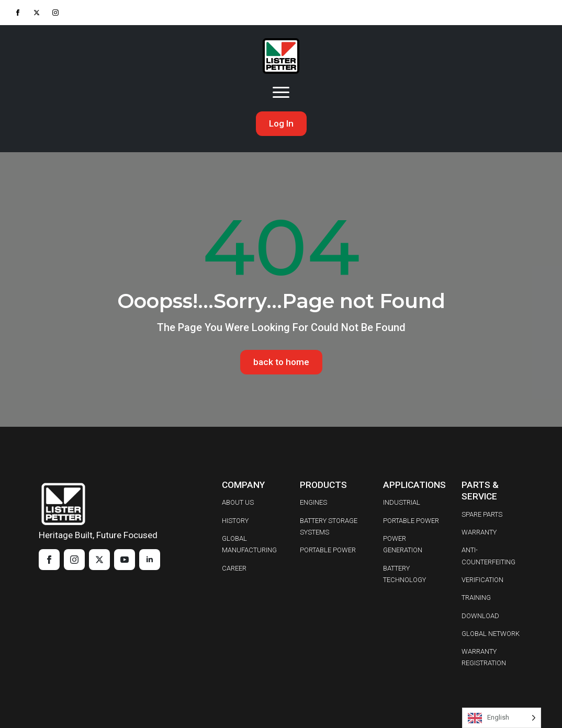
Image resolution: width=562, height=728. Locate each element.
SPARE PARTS (482, 514)
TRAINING (476, 598)
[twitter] (37, 13)
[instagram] (55, 13)
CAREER (234, 568)
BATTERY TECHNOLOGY (404, 574)
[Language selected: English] (502, 718)
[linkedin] (150, 560)
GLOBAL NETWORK (491, 634)
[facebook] (18, 13)
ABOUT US (238, 502)
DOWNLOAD (480, 616)
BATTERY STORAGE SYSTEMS (329, 526)
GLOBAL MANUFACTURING (249, 544)
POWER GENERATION (403, 544)
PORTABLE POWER (328, 550)
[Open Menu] (281, 93)
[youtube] (125, 560)
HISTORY (235, 521)
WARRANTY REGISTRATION (484, 657)
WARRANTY (479, 532)
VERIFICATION (482, 580)
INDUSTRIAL (402, 502)
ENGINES (313, 502)
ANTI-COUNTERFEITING (488, 556)
